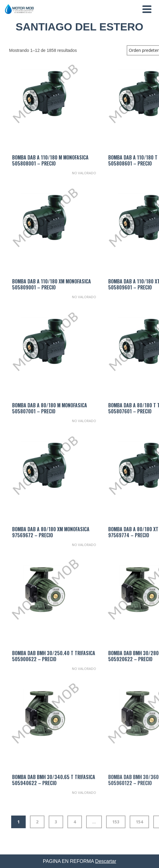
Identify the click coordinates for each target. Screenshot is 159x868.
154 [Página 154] (139, 822)
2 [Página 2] (37, 822)
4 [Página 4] (75, 822)
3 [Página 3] (56, 822)
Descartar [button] (106, 861)
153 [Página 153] (116, 822)
